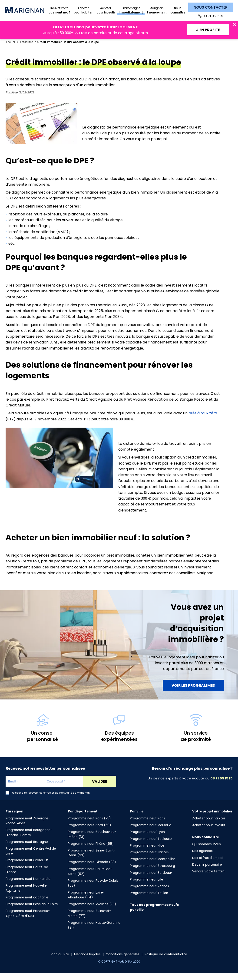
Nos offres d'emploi (208, 865)
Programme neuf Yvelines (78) (92, 911)
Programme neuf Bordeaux (151, 880)
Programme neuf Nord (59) (89, 832)
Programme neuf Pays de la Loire (32, 911)
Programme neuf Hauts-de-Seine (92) (90, 878)
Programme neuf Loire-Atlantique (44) (86, 902)
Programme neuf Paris (147, 825)
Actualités (26, 49)
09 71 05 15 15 (213, 16)
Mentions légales (87, 961)
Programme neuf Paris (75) (89, 825)
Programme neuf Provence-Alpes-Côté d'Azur (28, 920)
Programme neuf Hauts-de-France (28, 877)
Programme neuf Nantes (149, 859)
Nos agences (202, 858)
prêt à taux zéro (203, 420)
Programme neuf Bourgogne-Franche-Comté (29, 839)
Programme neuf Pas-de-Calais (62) (93, 890)
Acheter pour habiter (209, 825)
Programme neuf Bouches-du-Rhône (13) (92, 841)
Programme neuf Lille (147, 886)
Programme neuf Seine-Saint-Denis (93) (92, 860)
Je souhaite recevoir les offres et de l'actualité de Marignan (51, 800)
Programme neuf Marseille (151, 832)
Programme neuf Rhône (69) (91, 851)
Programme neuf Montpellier (152, 866)
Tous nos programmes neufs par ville (154, 914)
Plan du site (60, 961)
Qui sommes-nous (207, 851)
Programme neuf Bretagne (27, 849)
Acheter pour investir (209, 832)
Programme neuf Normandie (28, 886)
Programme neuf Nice (147, 853)
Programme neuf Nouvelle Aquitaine (26, 895)
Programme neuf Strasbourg (152, 873)
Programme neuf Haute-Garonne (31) (94, 932)
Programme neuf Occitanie (27, 904)
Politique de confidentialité (166, 961)
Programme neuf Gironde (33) (92, 869)
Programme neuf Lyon (147, 839)
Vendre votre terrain (208, 878)
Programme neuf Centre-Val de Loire (31, 858)
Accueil (11, 49)
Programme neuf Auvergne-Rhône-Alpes (28, 828)
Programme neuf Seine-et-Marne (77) (89, 920)
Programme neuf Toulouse (151, 846)
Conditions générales (123, 961)
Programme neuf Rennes (149, 893)
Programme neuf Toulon (149, 900)
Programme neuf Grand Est (27, 867)
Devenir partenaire (207, 872)
